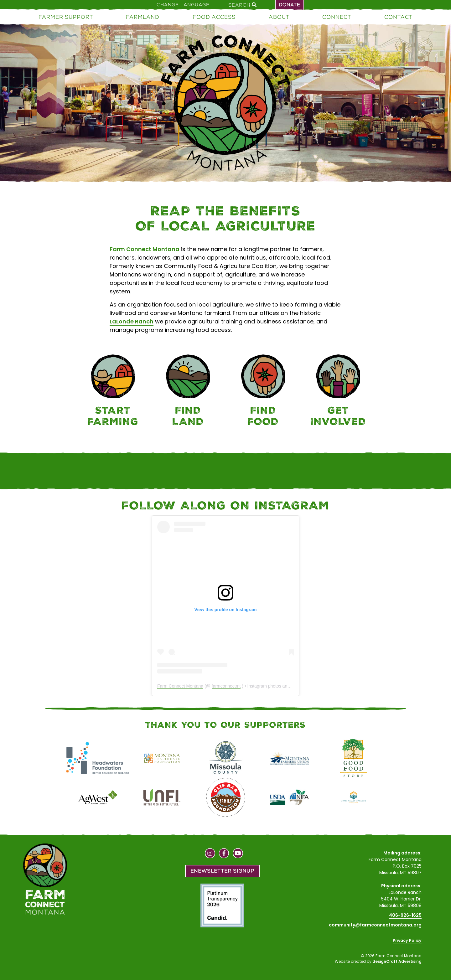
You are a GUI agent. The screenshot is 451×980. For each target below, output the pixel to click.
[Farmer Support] (113, 392)
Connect (337, 17)
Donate (290, 5)
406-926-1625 (405, 915)
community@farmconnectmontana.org (375, 925)
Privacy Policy (407, 940)
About (279, 17)
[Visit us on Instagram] (210, 854)
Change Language (183, 5)
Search (242, 5)
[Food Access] (263, 392)
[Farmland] (188, 392)
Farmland (143, 17)
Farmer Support (66, 17)
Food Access (214, 17)
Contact (398, 17)
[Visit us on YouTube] (238, 854)
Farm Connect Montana (145, 249)
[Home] (225, 104)
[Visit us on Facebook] (224, 854)
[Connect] (338, 392)
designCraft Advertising (397, 961)
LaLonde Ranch (132, 321)
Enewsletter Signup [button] (222, 871)
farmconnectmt (226, 686)
